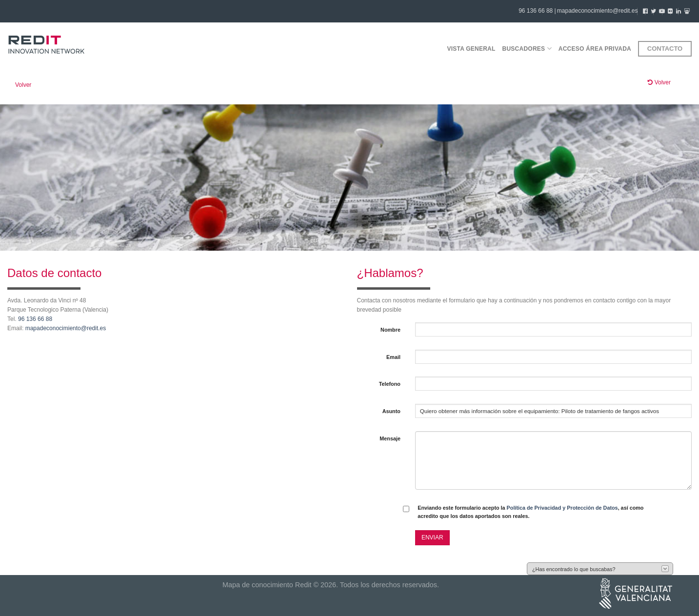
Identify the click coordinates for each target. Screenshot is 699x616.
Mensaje (390, 438)
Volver (23, 85)
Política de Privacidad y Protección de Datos (562, 508)
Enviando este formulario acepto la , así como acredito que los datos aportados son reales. (530, 512)
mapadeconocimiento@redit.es (598, 11)
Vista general (471, 49)
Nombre (390, 330)
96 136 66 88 (35, 319)
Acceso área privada (595, 49)
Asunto (391, 411)
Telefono (390, 384)
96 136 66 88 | (537, 11)
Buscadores (527, 49)
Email (393, 357)
